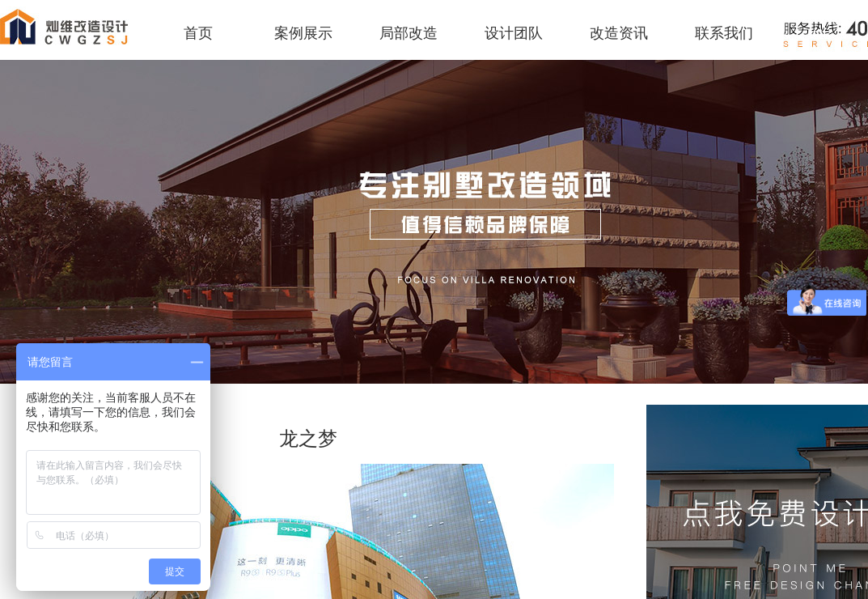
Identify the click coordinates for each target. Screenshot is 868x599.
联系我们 (724, 33)
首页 (198, 33)
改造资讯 (619, 33)
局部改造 (409, 33)
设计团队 (514, 33)
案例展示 (303, 33)
